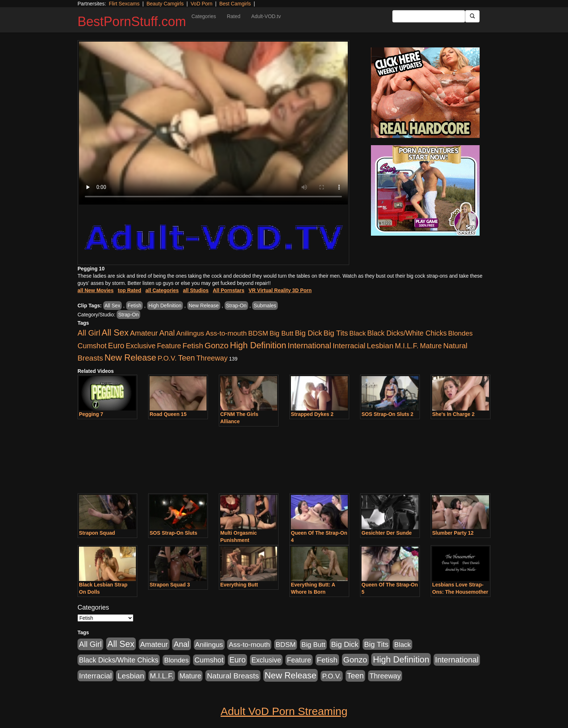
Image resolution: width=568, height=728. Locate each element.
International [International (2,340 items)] (309, 346)
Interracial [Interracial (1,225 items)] (349, 346)
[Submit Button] (472, 16)
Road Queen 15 (168, 414)
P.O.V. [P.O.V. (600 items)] (167, 358)
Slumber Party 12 (453, 533)
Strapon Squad (97, 533)
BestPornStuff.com (132, 22)
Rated (233, 16)
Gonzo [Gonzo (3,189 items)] (217, 346)
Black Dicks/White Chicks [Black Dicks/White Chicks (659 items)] (407, 333)
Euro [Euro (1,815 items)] (116, 346)
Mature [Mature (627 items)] (431, 346)
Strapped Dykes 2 (312, 414)
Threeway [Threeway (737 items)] (212, 358)
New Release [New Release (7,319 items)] (130, 357)
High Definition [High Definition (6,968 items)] (258, 345)
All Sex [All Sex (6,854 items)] (115, 333)
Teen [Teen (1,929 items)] (186, 358)
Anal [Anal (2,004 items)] (167, 333)
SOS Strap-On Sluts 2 (387, 414)
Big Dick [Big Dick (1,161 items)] (308, 333)
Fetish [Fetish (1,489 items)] (193, 346)
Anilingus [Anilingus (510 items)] (190, 333)
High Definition (165, 306)
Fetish (134, 306)
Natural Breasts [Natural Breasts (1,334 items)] (233, 676)
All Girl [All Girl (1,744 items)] (89, 333)
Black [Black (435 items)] (358, 333)
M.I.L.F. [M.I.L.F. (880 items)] (407, 346)
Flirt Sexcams (124, 4)
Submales (265, 306)
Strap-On (236, 306)
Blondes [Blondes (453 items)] (460, 333)
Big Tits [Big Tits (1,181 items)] (336, 333)
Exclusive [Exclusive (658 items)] (141, 346)
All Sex (113, 306)
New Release (204, 306)
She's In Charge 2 (453, 414)
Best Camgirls (235, 4)
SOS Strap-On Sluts (173, 533)
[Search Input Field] (429, 16)
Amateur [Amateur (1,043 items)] (144, 333)
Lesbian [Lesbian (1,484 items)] (380, 346)
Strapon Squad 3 (170, 585)
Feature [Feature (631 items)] (169, 346)
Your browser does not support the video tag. (213, 123)
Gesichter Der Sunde (387, 533)
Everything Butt (239, 585)
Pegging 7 (91, 414)
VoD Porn (201, 4)
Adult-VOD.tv (266, 16)
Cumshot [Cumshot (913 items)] (92, 346)
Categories (204, 16)
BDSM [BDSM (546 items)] (258, 333)
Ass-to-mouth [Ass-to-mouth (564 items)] (226, 333)
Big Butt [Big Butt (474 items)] (281, 333)
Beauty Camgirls (165, 4)
